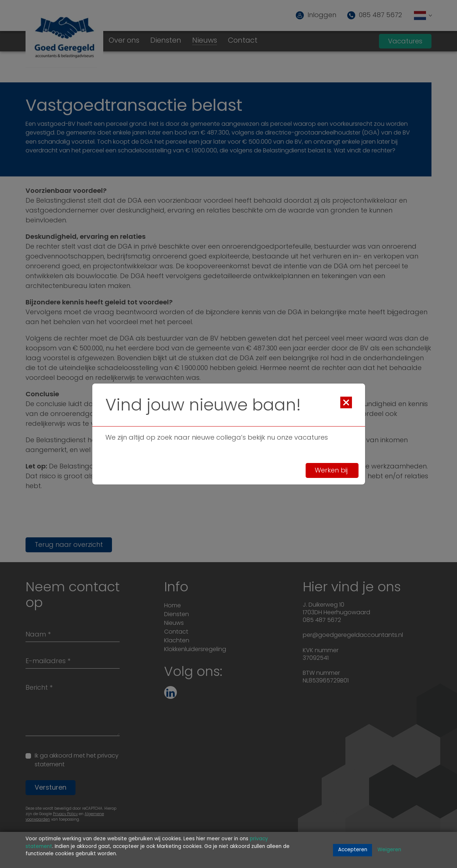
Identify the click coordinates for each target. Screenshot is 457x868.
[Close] (346, 402)
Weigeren (389, 850)
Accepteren (353, 850)
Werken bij (332, 471)
